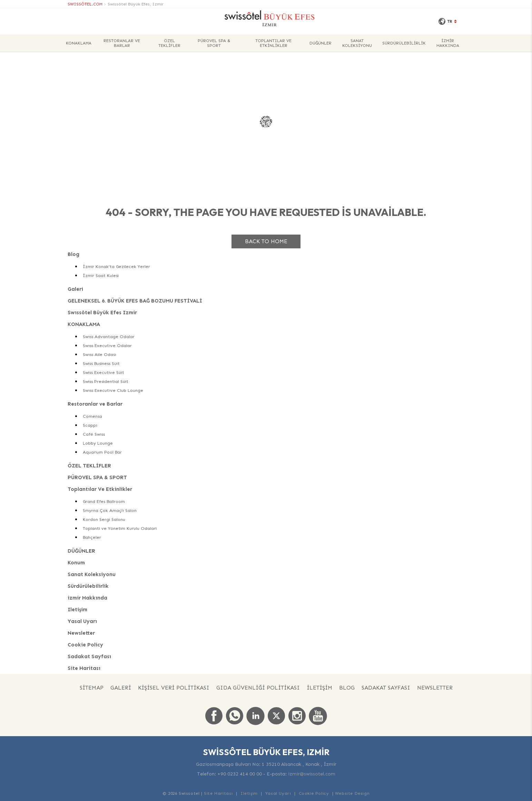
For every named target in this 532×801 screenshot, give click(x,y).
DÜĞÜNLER (321, 43)
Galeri (75, 289)
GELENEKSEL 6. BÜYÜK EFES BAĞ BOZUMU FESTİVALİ (135, 301)
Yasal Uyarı (82, 621)
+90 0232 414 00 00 (240, 774)
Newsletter (81, 633)
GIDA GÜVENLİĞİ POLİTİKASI (258, 688)
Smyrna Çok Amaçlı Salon (110, 510)
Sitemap (92, 688)
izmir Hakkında (448, 43)
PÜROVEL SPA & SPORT (214, 43)
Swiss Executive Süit (104, 372)
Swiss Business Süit (101, 363)
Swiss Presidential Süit (106, 381)
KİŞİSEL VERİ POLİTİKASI (174, 688)
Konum (76, 563)
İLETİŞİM (319, 688)
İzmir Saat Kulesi (101, 275)
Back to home (266, 241)
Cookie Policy (85, 645)
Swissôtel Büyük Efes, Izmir (136, 4)
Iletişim (77, 610)
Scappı (90, 425)
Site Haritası (84, 668)
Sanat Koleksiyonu (357, 43)
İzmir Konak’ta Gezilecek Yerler (116, 266)
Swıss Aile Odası (100, 354)
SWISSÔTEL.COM (85, 4)
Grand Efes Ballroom (104, 501)
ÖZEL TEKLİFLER (169, 43)
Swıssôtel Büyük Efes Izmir (102, 313)
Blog (73, 254)
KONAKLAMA (79, 43)
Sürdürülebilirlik (404, 43)
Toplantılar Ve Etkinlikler (273, 43)
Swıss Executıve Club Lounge (113, 390)
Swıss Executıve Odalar (107, 345)
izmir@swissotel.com (312, 774)
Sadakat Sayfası (89, 656)
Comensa (92, 416)
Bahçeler (92, 537)
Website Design (352, 793)
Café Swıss (94, 434)
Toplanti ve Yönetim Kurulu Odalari (120, 528)
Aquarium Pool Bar (102, 452)
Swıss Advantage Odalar (109, 337)
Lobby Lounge (98, 443)
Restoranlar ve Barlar (122, 43)
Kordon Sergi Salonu (104, 519)
